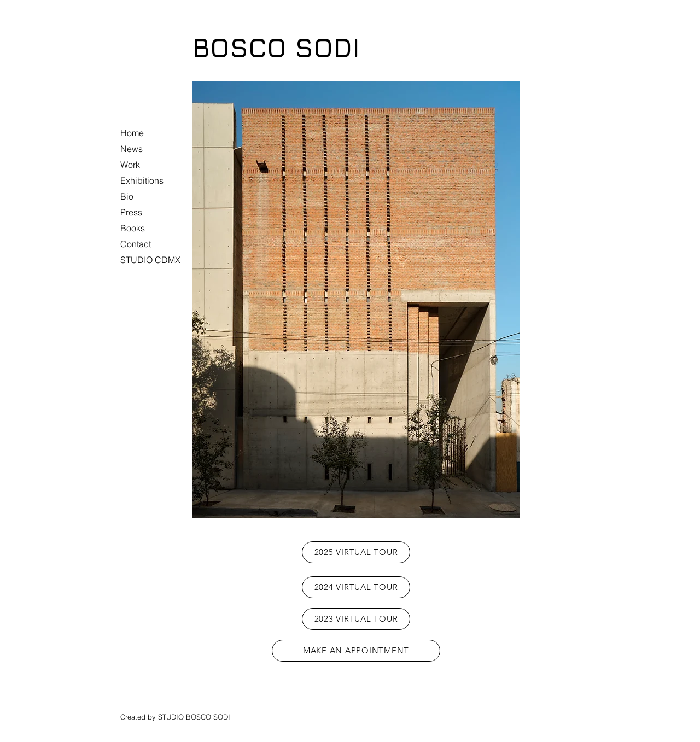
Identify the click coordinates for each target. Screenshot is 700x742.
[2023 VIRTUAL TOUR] (356, 619)
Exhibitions (142, 180)
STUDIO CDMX (150, 260)
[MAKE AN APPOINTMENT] (356, 651)
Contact (136, 244)
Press (131, 212)
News (132, 149)
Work (130, 165)
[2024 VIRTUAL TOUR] (356, 587)
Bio (127, 196)
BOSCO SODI (276, 48)
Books (133, 228)
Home (132, 133)
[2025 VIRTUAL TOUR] (356, 552)
